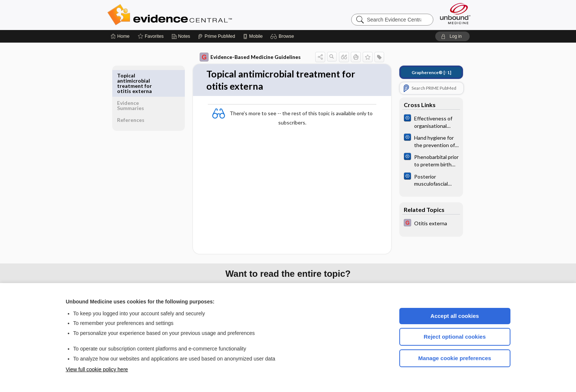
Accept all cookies (455, 316)
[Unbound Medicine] (455, 14)
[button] (283, 36)
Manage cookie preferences (455, 358)
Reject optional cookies (455, 337)
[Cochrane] (426, 122)
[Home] (120, 36)
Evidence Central (199, 15)
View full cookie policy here (97, 369)
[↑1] (426, 72)
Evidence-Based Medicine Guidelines (245, 57)
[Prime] (216, 36)
